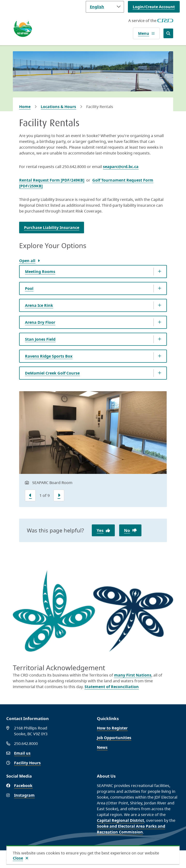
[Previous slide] (30, 495)
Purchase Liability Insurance (52, 228)
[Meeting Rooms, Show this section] (93, 272)
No (127, 530)
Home (25, 107)
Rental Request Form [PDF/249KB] (52, 180)
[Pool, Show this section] (93, 288)
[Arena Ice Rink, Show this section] (93, 305)
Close (18, 858)
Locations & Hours (58, 107)
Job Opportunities (114, 738)
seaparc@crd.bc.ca (121, 167)
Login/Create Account (154, 7)
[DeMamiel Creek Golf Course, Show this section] (93, 373)
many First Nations (133, 675)
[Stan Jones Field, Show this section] (93, 339)
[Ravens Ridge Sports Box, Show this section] (93, 356)
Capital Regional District (120, 820)
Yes (100, 530)
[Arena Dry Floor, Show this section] (93, 322)
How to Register (112, 728)
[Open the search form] (168, 33)
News (102, 747)
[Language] (105, 7)
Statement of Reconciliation (112, 687)
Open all (27, 261)
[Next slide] (59, 495)
